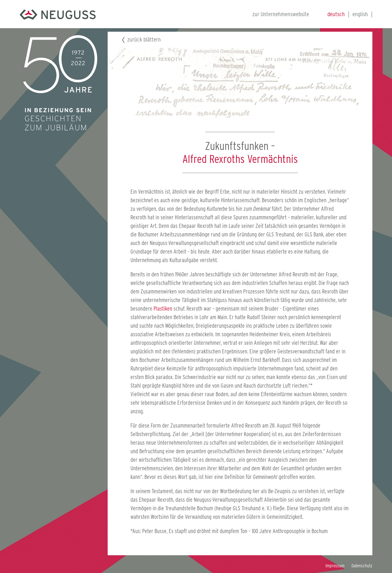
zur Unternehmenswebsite (281, 14)
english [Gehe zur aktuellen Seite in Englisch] (360, 14)
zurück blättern (144, 39)
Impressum (335, 566)
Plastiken (163, 309)
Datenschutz (362, 566)
